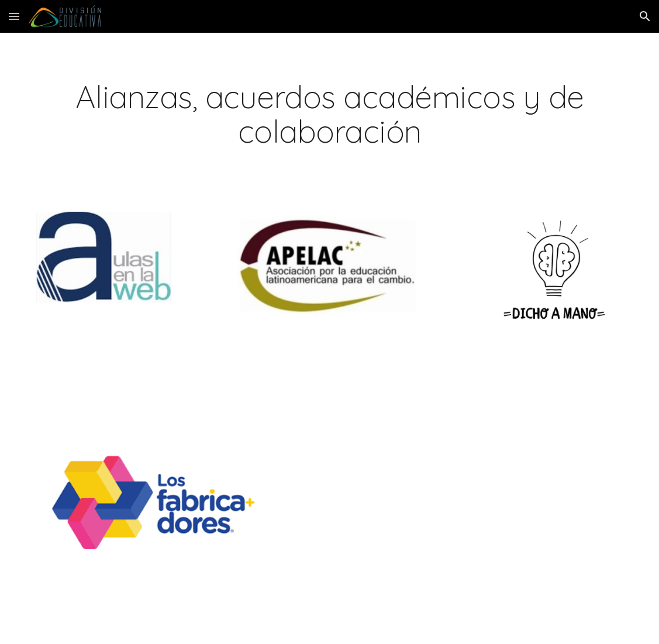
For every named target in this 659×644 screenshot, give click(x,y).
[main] (329, 114)
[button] (14, 16)
